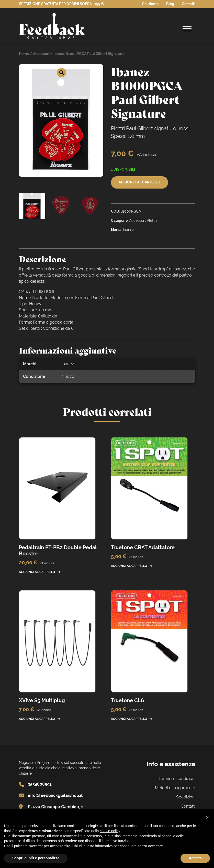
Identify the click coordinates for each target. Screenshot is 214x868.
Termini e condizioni (177, 779)
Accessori (41, 54)
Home (24, 54)
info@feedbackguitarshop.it (55, 795)
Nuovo (68, 376)
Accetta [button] (195, 858)
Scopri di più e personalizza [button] (36, 858)
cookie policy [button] (110, 831)
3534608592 (40, 784)
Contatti (189, 4)
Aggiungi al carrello (139, 182)
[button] (62, 73)
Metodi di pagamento (175, 788)
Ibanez (68, 364)
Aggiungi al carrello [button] (37, 572)
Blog (170, 4)
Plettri (152, 221)
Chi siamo (150, 4)
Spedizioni (186, 797)
